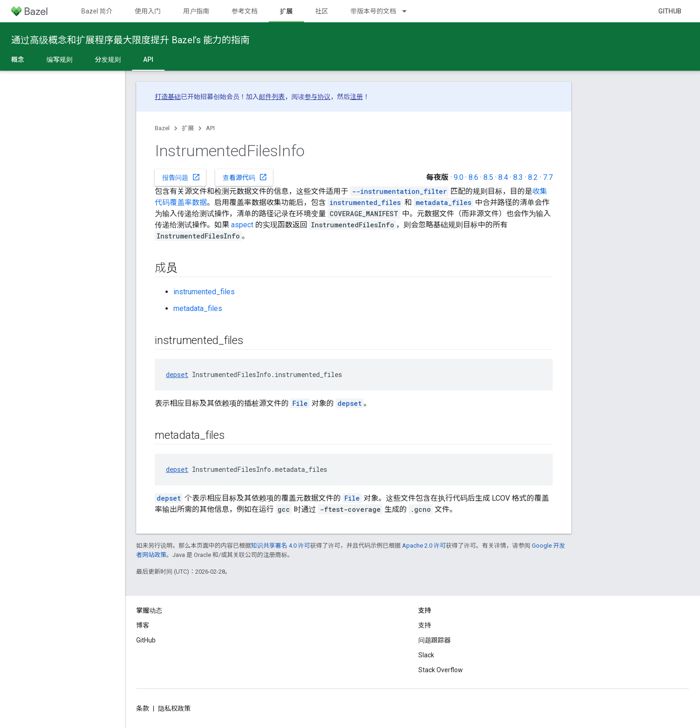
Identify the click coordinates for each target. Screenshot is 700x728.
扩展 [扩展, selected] (286, 11)
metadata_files (198, 308)
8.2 (533, 177)
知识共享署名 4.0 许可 (281, 546)
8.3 (518, 177)
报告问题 (181, 177)
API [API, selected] (148, 60)
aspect (242, 225)
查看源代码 (245, 177)
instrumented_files (204, 292)
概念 (18, 60)
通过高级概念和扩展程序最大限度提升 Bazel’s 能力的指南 (130, 40)
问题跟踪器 (435, 640)
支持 (425, 625)
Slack (426, 655)
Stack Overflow (441, 670)
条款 (143, 708)
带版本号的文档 (373, 11)
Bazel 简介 (97, 11)
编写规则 (59, 60)
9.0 (459, 177)
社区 (322, 11)
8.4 (503, 177)
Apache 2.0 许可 (424, 546)
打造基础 (168, 97)
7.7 (548, 177)
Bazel (162, 128)
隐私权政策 (174, 708)
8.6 (473, 177)
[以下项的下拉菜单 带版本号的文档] (409, 11)
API (210, 128)
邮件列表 (272, 97)
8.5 (488, 177)
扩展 (188, 128)
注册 (357, 97)
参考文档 (244, 11)
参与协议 (317, 97)
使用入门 (148, 11)
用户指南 (196, 11)
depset (177, 374)
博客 (143, 625)
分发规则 (108, 60)
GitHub (670, 11)
